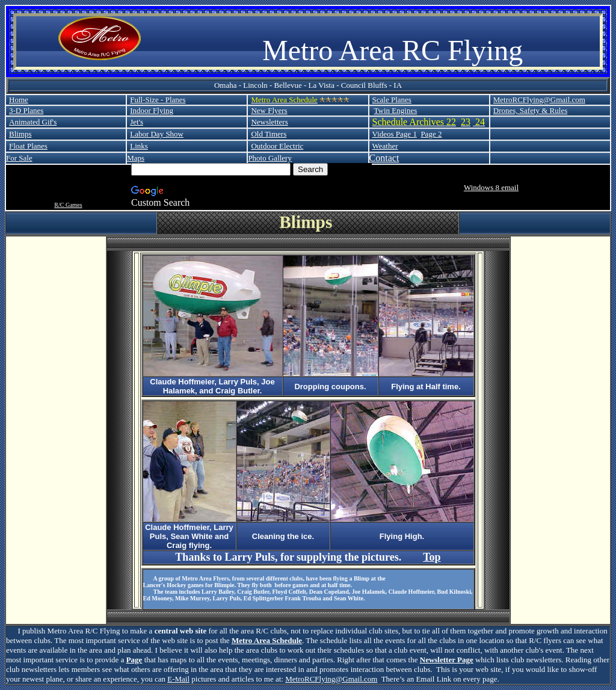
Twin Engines (396, 110)
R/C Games (68, 205)
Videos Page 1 (395, 134)
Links (139, 146)
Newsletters (269, 122)
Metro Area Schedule (267, 640)
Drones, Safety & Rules (530, 110)
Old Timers (269, 134)
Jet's (137, 122)
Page (134, 660)
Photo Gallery (270, 158)
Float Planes (28, 146)
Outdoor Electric (277, 146)
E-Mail (178, 679)
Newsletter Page (447, 660)
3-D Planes (26, 110)
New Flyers (269, 110)
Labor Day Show (157, 134)
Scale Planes (392, 100)
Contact (384, 158)
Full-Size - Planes (158, 100)
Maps (136, 158)
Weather (385, 146)
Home (19, 100)
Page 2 (431, 134)
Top (432, 557)
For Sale (19, 158)
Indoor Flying (152, 110)
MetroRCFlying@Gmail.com (539, 100)
